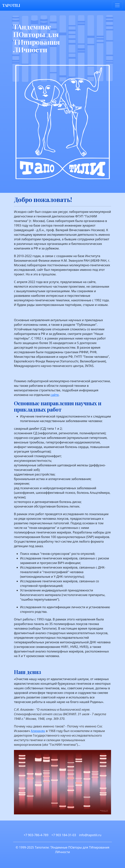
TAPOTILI (11, 5)
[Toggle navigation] (117, 5)
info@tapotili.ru (90, 835)
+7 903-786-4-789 (36, 835)
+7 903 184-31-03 (64, 835)
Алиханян (38, 731)
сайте (55, 395)
